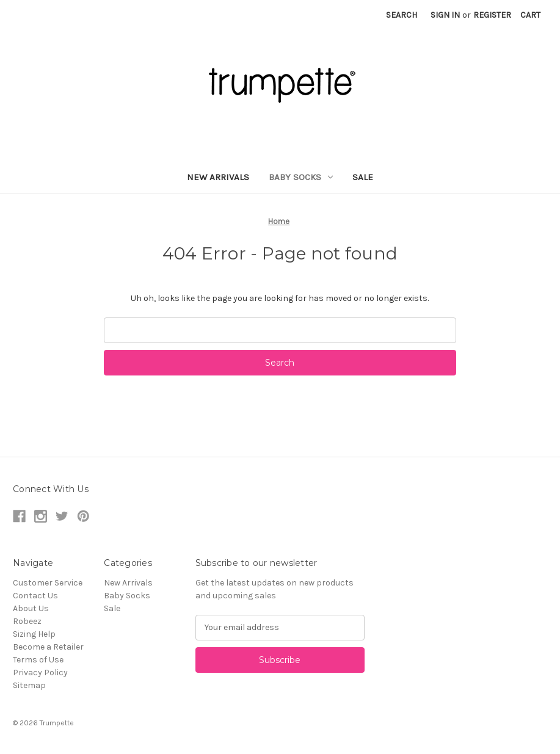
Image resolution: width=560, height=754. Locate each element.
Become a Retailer (48, 647)
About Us (31, 608)
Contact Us (35, 596)
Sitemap (29, 685)
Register (492, 15)
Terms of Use (38, 660)
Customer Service (48, 583)
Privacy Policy (40, 672)
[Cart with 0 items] (530, 15)
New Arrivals (218, 177)
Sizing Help (34, 634)
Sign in (445, 15)
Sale (363, 177)
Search (402, 15)
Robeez (27, 621)
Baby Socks (301, 177)
